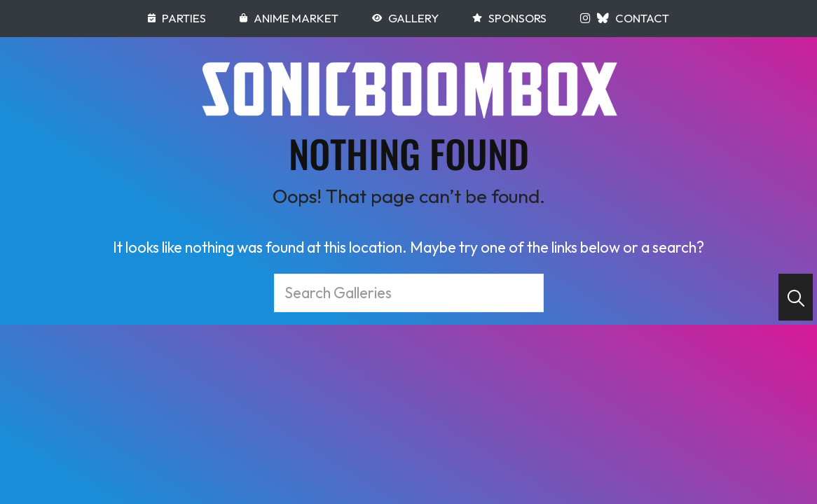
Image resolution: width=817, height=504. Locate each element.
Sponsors (509, 18)
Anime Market (289, 18)
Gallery (405, 18)
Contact (642, 18)
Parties (177, 18)
